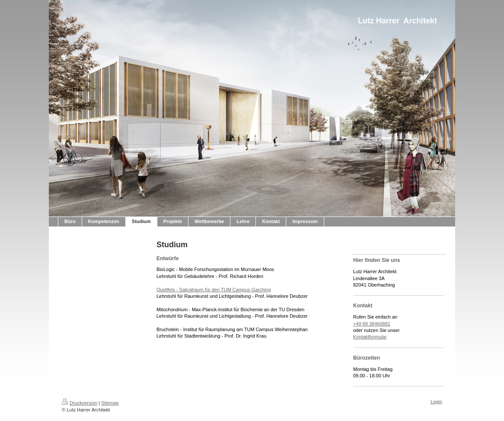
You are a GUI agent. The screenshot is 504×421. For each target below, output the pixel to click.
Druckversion (80, 403)
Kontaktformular (370, 337)
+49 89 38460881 (372, 324)
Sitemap (110, 403)
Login (436, 402)
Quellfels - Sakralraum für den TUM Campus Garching (214, 290)
